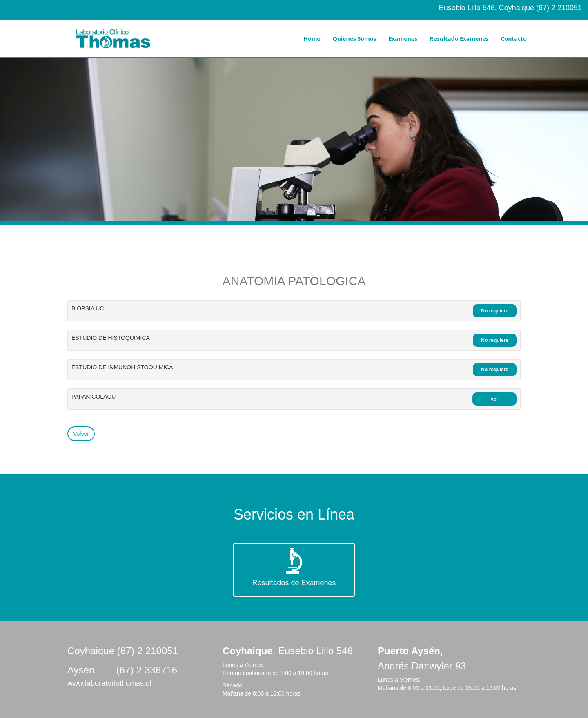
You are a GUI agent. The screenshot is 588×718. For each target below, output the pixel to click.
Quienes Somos (355, 39)
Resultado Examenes (459, 39)
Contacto (514, 39)
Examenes (403, 39)
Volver (81, 434)
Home (312, 39)
